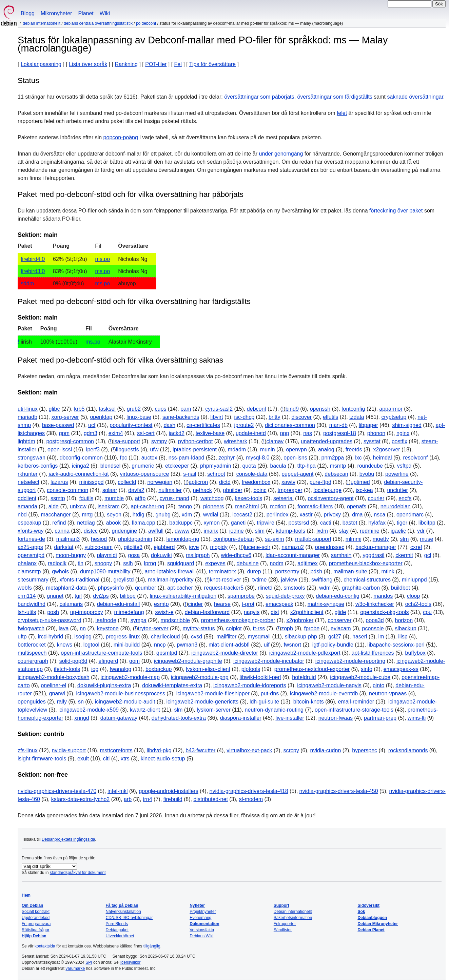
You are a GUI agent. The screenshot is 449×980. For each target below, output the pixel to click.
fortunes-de (31, 539)
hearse (222, 604)
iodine (237, 531)
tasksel (107, 409)
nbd (22, 515)
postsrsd (299, 523)
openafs (357, 506)
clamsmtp (29, 571)
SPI (89, 962)
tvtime (260, 580)
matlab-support (313, 539)
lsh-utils (27, 612)
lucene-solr (257, 547)
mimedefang (129, 612)
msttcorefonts (116, 750)
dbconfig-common (81, 458)
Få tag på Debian (122, 905)
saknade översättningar (415, 97)
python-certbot (195, 441)
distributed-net (210, 799)
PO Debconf (146, 23)
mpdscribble (175, 620)
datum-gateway (119, 718)
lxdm (322, 531)
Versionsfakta (202, 930)
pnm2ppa (333, 458)
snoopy (103, 563)
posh (53, 612)
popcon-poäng (121, 137)
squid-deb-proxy (285, 596)
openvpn (296, 450)
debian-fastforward (207, 612)
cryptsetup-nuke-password (50, 620)
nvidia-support (69, 750)
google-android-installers (168, 791)
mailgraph (198, 555)
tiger (402, 523)
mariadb (27, 417)
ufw (154, 450)
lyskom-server (214, 710)
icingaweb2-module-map (130, 677)
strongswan (32, 458)
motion (278, 506)
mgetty (381, 539)
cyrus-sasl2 (219, 409)
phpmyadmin (216, 466)
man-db (338, 425)
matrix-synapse (326, 604)
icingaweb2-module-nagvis (329, 685)
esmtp (161, 604)
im (381, 637)
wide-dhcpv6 (236, 555)
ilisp (403, 637)
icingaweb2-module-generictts (202, 702)
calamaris (71, 604)
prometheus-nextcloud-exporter (312, 669)
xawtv (288, 482)
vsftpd (404, 466)
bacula (278, 466)
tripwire (266, 523)
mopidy (219, 547)
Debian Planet (371, 930)
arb (128, 799)
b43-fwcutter (200, 750)
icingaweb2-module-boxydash (54, 677)
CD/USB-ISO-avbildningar (129, 918)
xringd (82, 718)
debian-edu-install (118, 604)
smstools (294, 588)
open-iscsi (60, 450)
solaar (110, 490)
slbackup (405, 628)
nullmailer (170, 490)
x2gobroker (300, 620)
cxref (416, 547)
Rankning (126, 64)
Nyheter (197, 905)
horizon (404, 620)
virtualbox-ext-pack (249, 750)
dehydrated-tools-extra (179, 718)
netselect (28, 482)
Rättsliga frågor (35, 930)
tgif (78, 596)
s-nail (190, 474)
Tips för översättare (212, 64)
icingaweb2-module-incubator (269, 661)
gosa (134, 555)
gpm (64, 433)
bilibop (128, 596)
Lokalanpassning (41, 64)
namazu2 (293, 547)
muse (426, 539)
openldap (101, 417)
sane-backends (181, 417)
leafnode (106, 620)
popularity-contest (131, 425)
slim (260, 531)
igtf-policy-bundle (333, 645)
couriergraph (33, 661)
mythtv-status (199, 628)
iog (95, 669)
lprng (150, 563)
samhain (341, 555)
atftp (140, 498)
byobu (367, 474)
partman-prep (380, 718)
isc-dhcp (245, 417)
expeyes (215, 563)
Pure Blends (117, 924)
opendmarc (410, 515)
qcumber (145, 588)
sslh (128, 563)
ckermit (404, 555)
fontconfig (353, 409)
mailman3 (68, 539)
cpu (427, 612)
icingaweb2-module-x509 (89, 710)
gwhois (60, 571)
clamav (275, 441)
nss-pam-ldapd (187, 458)
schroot (216, 474)
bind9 (292, 409)
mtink (388, 571)
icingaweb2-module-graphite (188, 661)
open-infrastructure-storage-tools (354, 710)
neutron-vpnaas (388, 693)
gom (134, 661)
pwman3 (187, 645)
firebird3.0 (33, 271)
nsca (379, 515)
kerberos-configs (38, 466)
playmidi (107, 555)
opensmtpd (31, 555)
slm (179, 710)
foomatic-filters (315, 506)
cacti (326, 523)
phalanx (27, 563)
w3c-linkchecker (375, 604)
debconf (257, 409)
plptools (251, 669)
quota (249, 466)
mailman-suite (350, 571)
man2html (247, 506)
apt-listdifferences (373, 653)
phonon (376, 433)
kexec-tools (248, 498)
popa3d (375, 620)
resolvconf (416, 458)
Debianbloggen (372, 918)
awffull (156, 531)
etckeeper (177, 466)
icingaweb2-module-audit (125, 702)
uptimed (360, 482)
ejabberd (164, 547)
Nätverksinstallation (123, 912)
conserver (339, 620)
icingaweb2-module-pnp (200, 677)
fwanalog (120, 669)
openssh (320, 409)
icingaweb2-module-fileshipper (213, 693)
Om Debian (32, 905)
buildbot (401, 588)
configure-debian (233, 539)
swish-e (164, 612)
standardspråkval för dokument (78, 873)
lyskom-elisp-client (208, 669)
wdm (325, 588)
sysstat (372, 441)
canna (62, 531)
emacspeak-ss (401, 669)
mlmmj (354, 539)
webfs (25, 588)
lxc (358, 458)
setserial (284, 498)
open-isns (295, 458)
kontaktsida (45, 946)
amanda (27, 506)
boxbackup (159, 669)
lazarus (59, 482)
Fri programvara (36, 924)
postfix (399, 441)
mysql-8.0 (258, 458)
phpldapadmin (135, 539)
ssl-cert (146, 433)
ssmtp (58, 498)
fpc (123, 458)
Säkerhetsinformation (293, 918)
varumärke (75, 968)
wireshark (235, 441)
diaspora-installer (241, 718)
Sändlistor (283, 930)
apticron (198, 482)
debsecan (336, 474)
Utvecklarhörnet (120, 936)
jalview (289, 580)
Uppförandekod (36, 918)
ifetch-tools (67, 669)
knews (65, 645)
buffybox (415, 653)
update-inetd (251, 433)
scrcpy (291, 750)
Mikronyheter (56, 13)
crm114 (27, 596)
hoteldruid (304, 677)
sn (81, 702)
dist (275, 612)
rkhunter (28, 474)
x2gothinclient (307, 612)
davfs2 (136, 490)
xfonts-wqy (31, 531)
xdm (187, 515)
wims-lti (417, 718)
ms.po (103, 259)
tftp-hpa (306, 466)
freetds (354, 450)
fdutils (86, 498)
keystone (108, 628)
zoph (287, 628)
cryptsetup (394, 417)
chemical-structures (367, 580)
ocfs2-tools (418, 604)
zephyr (227, 458)
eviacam (341, 628)
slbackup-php (301, 637)
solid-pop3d (73, 661)
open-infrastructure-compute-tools (101, 653)
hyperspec (365, 750)
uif (267, 645)
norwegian (160, 482)
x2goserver (386, 450)
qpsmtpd (167, 653)
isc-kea (364, 490)
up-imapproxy (87, 612)
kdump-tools (290, 531)
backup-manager (376, 547)
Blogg (28, 13)
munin (268, 450)
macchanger (56, 515)
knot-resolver (225, 580)
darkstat (64, 547)
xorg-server (65, 417)
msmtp (338, 466)
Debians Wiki (201, 936)
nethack (202, 490)
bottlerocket (32, 645)
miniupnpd (414, 580)
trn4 (148, 799)
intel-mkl (118, 791)
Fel (178, 64)
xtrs (125, 759)
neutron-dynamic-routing (274, 710)
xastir (306, 515)
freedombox (256, 482)
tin (81, 563)
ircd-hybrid (51, 637)
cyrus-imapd (174, 498)
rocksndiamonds (408, 750)
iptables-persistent (195, 450)
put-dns (270, 693)
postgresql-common (70, 441)
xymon (212, 523)
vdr (421, 531)
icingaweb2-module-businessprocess (121, 693)
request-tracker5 (224, 588)
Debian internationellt (42, 23)
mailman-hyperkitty (171, 580)
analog (326, 450)
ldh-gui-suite (264, 702)
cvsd (197, 637)
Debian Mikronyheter (378, 924)
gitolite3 (133, 547)
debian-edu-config (338, 596)
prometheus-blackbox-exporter (366, 563)
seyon (114, 515)
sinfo (367, 669)
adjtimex (308, 563)
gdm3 (91, 433)
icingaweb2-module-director (225, 653)
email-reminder (356, 702)
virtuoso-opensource (144, 474)
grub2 (134, 409)
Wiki (105, 13)
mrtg (87, 515)
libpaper (368, 425)
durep (254, 571)
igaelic (398, 531)
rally (62, 702)
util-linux (28, 409)
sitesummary (33, 580)
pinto (379, 685)
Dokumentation (204, 924)
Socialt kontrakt (36, 912)
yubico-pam (99, 547)
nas (308, 433)
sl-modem (251, 799)
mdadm (237, 450)
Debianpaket (117, 930)
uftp (22, 637)
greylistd (124, 580)
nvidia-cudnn (326, 750)
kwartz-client (145, 710)
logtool (91, 645)
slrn (405, 539)
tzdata (357, 417)
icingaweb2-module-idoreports (250, 685)
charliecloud (165, 637)
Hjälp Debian (34, 936)
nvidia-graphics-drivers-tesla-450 (339, 791)
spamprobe (241, 596)
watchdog (212, 498)
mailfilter (227, 637)
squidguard (181, 563)
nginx (403, 433)
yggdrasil (373, 555)
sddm (27, 283)
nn (83, 628)
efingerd (108, 661)
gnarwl (57, 693)
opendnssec (330, 547)
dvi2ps (101, 596)
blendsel (111, 466)
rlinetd (265, 588)
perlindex (278, 515)
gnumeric (143, 466)
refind (59, 523)
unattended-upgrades (327, 441)
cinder (196, 604)
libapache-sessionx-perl (396, 645)
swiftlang (322, 580)
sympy (159, 441)
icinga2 (81, 466)
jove (194, 547)
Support (281, 905)
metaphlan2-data (66, 588)
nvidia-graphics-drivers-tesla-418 (249, 791)
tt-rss (259, 628)
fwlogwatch (31, 628)
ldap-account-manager (293, 555)
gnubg (163, 515)
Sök (361, 912)
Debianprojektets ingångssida (68, 839)
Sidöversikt (368, 905)
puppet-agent (297, 474)
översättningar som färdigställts (335, 97)
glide (340, 612)
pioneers (213, 506)
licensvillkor (130, 962)
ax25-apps (30, 547)
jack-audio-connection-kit (79, 474)
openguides (32, 702)
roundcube (370, 466)
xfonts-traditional (80, 580)
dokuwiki (161, 555)
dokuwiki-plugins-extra (104, 685)
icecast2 (242, 515)
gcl (428, 555)
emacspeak (279, 604)
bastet (350, 523)
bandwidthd (32, 604)
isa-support (127, 441)
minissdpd (91, 482)
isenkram (109, 506)
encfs (405, 498)
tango (185, 506)
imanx (211, 531)
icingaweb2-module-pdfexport (305, 653)
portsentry (287, 571)
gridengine (124, 531)
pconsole (373, 628)
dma (357, 515)
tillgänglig (152, 946)
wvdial (211, 515)
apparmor (391, 409)
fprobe (312, 628)
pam (186, 409)
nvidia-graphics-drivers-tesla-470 (57, 791)
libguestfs (128, 450)
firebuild (173, 799)
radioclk (57, 563)
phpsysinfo (111, 588)
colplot (234, 628)
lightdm (26, 441)
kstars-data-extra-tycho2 (81, 799)
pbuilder (233, 490)
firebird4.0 (33, 259)
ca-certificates (203, 425)
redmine (370, 531)
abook (114, 523)
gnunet (55, 596)
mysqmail (259, 637)
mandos (383, 596)
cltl (106, 759)
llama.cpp (143, 523)
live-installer (290, 718)
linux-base (139, 417)
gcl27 (335, 637)
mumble (114, 498)
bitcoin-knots (309, 702)
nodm (276, 563)
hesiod (99, 539)
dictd (225, 482)
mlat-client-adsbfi (229, 645)
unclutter (397, 490)
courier (376, 498)
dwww (182, 531)
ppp (285, 433)
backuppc (181, 523)
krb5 (79, 409)
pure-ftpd (320, 482)
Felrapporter (285, 924)
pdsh (316, 571)
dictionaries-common (290, 425)
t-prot (248, 604)
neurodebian (396, 506)
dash (169, 425)
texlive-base (210, 433)
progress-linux (123, 637)
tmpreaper (290, 490)
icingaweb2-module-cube (360, 677)
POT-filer (156, 64)
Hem (26, 895)
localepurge (327, 490)
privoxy (333, 515)
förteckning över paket (396, 211)
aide (54, 506)
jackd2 (177, 433)
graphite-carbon (361, 588)
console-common (67, 490)
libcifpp (427, 523)
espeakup (29, 523)
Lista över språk (88, 64)
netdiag (86, 523)
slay (344, 531)
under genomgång (281, 154)
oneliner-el (53, 685)
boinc (260, 490)
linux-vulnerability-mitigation (183, 596)
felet (342, 113)
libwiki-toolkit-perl (260, 677)
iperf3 (93, 450)
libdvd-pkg (159, 750)
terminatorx (222, 571)
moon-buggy (71, 555)
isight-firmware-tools (42, 759)
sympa (139, 620)
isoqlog (83, 637)
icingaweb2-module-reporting (350, 661)
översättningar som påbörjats (259, 97)
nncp (160, 645)
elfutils (330, 417)
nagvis (252, 612)
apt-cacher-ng (147, 506)
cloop (413, 596)
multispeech (32, 653)
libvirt (217, 417)
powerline (397, 474)
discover (301, 417)
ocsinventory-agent (330, 498)
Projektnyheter (203, 912)
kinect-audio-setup (163, 759)
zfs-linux (28, 750)
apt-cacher (180, 588)
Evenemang (200, 918)
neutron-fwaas (336, 718)
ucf (92, 425)
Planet (86, 13)
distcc (91, 531)
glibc (54, 409)
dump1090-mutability (105, 571)
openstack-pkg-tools (384, 612)
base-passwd (58, 425)
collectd (127, 482)
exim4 (116, 433)
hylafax (377, 523)
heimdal (383, 458)
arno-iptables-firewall (170, 571)
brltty (275, 417)
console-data (252, 474)
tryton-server (153, 628)
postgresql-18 (340, 433)
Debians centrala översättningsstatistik (98, 23)
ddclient (27, 498)
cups (161, 409)
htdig (139, 515)
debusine (248, 563)
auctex (149, 458)
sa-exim (274, 539)
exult (83, 759)
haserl (360, 637)
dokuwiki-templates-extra (172, 685)
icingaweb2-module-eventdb (324, 693)
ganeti (238, 523)
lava (64, 628)
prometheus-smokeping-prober (238, 620)
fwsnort (292, 645)
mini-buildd (127, 645)
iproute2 (244, 425)
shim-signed (407, 425)
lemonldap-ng (183, 539)
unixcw (78, 506)
